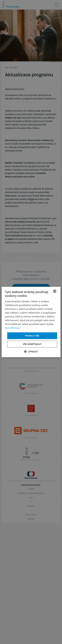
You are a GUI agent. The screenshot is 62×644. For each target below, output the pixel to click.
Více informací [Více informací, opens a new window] (12, 328)
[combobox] (55, 291)
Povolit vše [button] (32, 335)
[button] (31, 352)
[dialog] (31, 322)
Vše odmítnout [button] (32, 344)
